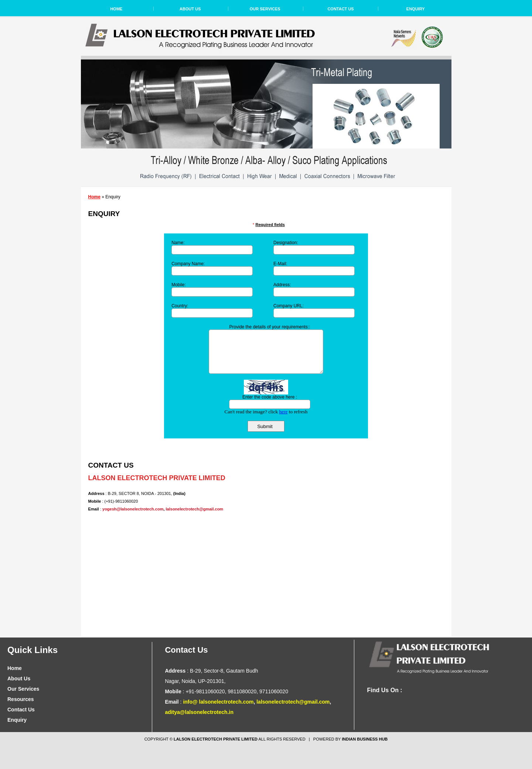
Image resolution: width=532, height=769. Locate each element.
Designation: (286, 243)
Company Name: (188, 264)
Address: (282, 285)
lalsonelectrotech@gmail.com (195, 509)
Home (116, 9)
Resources (21, 699)
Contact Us (340, 9)
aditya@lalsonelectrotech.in (199, 712)
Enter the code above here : (270, 397)
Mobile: (179, 285)
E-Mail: (280, 264)
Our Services (265, 9)
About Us (190, 9)
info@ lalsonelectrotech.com (218, 702)
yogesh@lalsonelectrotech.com (133, 509)
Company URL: (289, 306)
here (283, 412)
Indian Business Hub (365, 739)
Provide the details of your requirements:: (270, 327)
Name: (178, 243)
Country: (180, 306)
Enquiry (416, 9)
